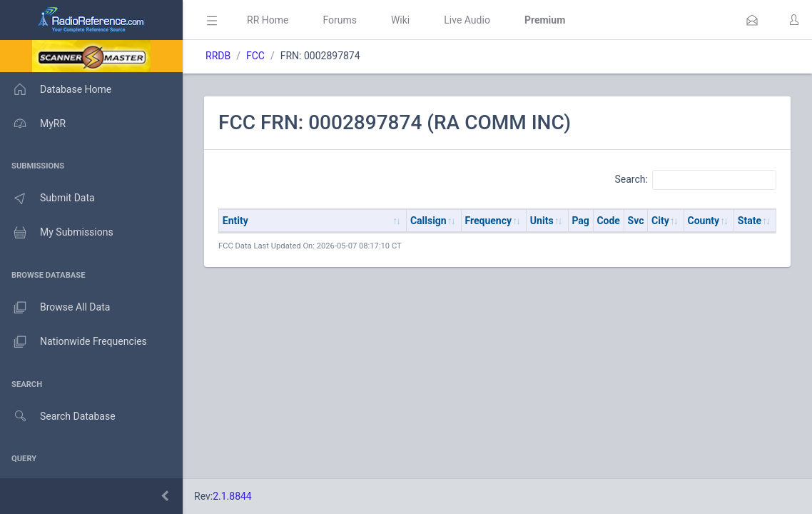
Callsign (428, 221)
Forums (340, 20)
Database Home (56, 89)
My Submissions (57, 233)
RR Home (268, 20)
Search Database (58, 417)
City (660, 221)
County (704, 221)
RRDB (218, 56)
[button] (752, 20)
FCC (255, 56)
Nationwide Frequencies (73, 342)
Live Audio (467, 20)
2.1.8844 (232, 496)
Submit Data (47, 198)
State (750, 221)
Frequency (489, 221)
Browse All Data (55, 308)
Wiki (400, 20)
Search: (695, 180)
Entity (235, 221)
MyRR (33, 124)
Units (542, 221)
